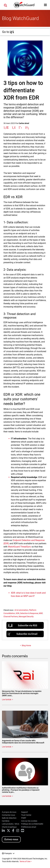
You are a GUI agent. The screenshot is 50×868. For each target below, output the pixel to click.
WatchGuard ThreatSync (20, 547)
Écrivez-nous (11, 839)
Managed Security (26, 616)
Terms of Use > (25, 861)
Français (8, 853)
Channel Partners (11, 616)
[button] (45, 5)
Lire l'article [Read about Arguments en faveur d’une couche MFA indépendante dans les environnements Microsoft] (7, 747)
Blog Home (26, 645)
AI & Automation (21, 610)
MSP (41, 613)
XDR (18, 613)
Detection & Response (29, 613)
